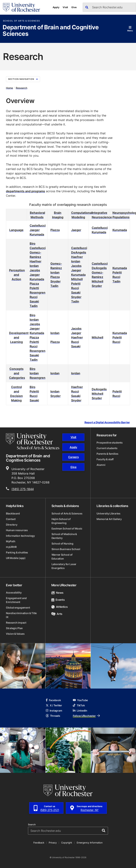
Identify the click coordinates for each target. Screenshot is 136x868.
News (57, 593)
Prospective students (110, 443)
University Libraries (108, 513)
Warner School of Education (62, 557)
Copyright (67, 843)
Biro (33, 243)
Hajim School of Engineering (61, 521)
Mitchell (77, 279)
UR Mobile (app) (16, 558)
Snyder (55, 281)
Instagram (54, 711)
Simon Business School (66, 549)
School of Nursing (62, 543)
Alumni (101, 465)
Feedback (39, 843)
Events (58, 600)
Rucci (34, 297)
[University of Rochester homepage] (21, 7)
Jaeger (35, 230)
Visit (65, 7)
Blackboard (13, 513)
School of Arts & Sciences (21, 21)
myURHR (11, 547)
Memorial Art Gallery (109, 519)
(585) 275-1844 (23, 489)
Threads (53, 716)
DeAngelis (79, 252)
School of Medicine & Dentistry (64, 536)
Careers (73, 457)
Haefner (35, 261)
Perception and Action (17, 275)
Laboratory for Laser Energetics (64, 566)
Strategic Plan (14, 628)
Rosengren (38, 292)
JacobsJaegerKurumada (78, 270)
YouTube (80, 700)
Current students (107, 448)
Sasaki (34, 301)
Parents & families (107, 454)
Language (16, 230)
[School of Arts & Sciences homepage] (33, 441)
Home (9, 88)
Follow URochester (86, 716)
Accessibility (14, 592)
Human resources (17, 530)
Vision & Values (15, 634)
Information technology (20, 536)
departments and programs (25, 191)
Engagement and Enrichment (16, 600)
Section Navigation (23, 79)
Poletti (34, 288)
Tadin (34, 306)
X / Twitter (54, 705)
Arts (57, 614)
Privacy (53, 843)
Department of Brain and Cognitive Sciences (51, 31)
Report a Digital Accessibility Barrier (107, 422)
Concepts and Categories (17, 373)
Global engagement (18, 608)
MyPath (11, 541)
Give (74, 7)
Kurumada (37, 234)
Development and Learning (19, 337)
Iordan (34, 266)
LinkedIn (80, 711)
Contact (11, 519)
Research (21, 88)
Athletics (59, 607)
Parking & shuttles (17, 552)
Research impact (16, 623)
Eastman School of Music (67, 528)
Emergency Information (90, 843)
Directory (12, 525)
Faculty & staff (105, 459)
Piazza (55, 230)
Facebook (53, 700)
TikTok (79, 705)
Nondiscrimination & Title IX (21, 615)
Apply (56, 7)
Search (32, 825)
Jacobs (35, 270)
